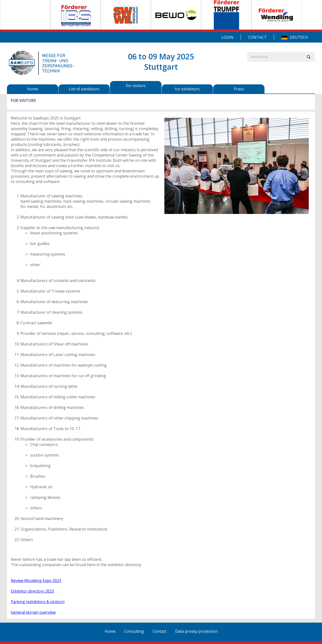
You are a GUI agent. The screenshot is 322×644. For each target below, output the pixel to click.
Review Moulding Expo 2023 (36, 581)
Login (227, 37)
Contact (257, 37)
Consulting (134, 631)
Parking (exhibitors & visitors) (38, 602)
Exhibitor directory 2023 (32, 591)
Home (110, 631)
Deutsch (299, 37)
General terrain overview (33, 612)
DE (284, 38)
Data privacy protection (196, 631)
